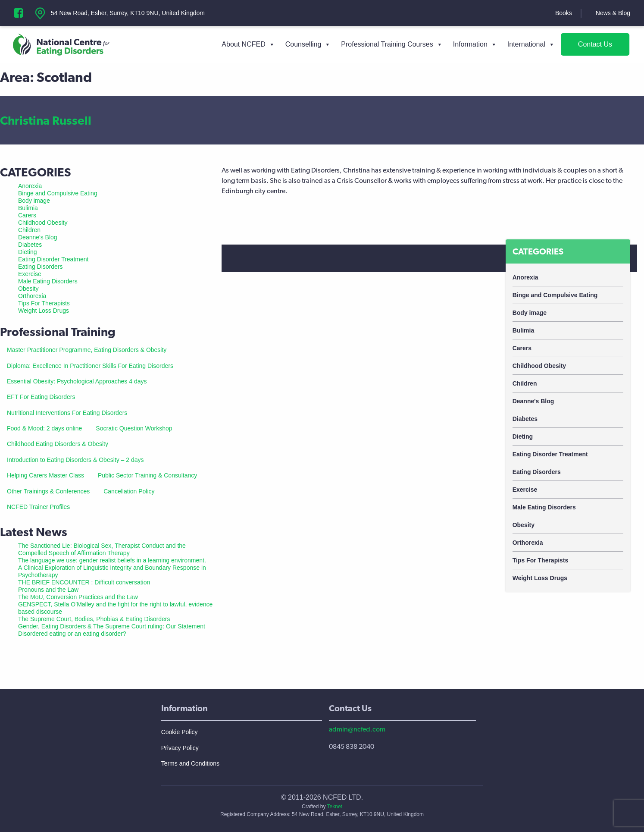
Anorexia (525, 277)
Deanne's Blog (533, 401)
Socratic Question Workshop (134, 428)
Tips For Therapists (541, 560)
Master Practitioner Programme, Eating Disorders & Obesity (87, 350)
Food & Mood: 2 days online (44, 428)
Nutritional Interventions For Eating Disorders (67, 413)
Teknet (335, 807)
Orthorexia (528, 543)
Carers (522, 348)
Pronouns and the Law (48, 590)
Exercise (525, 490)
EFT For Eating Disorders (41, 397)
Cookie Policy (180, 732)
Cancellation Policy (129, 491)
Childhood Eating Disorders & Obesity (58, 444)
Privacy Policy (180, 748)
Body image (530, 313)
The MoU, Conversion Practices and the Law (78, 597)
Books (564, 13)
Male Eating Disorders (544, 507)
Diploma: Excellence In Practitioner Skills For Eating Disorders (90, 366)
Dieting (523, 436)
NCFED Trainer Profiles (38, 507)
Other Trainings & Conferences (48, 491)
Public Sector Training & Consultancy (147, 475)
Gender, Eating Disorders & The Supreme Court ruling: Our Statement (112, 626)
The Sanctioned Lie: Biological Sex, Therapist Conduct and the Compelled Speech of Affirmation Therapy (102, 549)
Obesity (524, 525)
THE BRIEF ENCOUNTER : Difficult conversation (84, 582)
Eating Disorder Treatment (550, 454)
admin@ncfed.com (357, 729)
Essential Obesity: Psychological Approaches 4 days (77, 381)
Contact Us (595, 44)
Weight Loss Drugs (540, 578)
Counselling (308, 44)
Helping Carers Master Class (45, 475)
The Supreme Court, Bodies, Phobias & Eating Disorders (94, 619)
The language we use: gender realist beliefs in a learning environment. (112, 560)
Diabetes (525, 419)
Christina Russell (46, 120)
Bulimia (524, 330)
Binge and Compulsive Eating (555, 295)
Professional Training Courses (392, 44)
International (531, 44)
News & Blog (613, 13)
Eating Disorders (537, 472)
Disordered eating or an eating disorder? (72, 634)
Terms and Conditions (190, 763)
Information (475, 44)
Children (525, 383)
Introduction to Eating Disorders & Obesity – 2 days (75, 460)
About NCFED (248, 44)
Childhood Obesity (539, 366)
